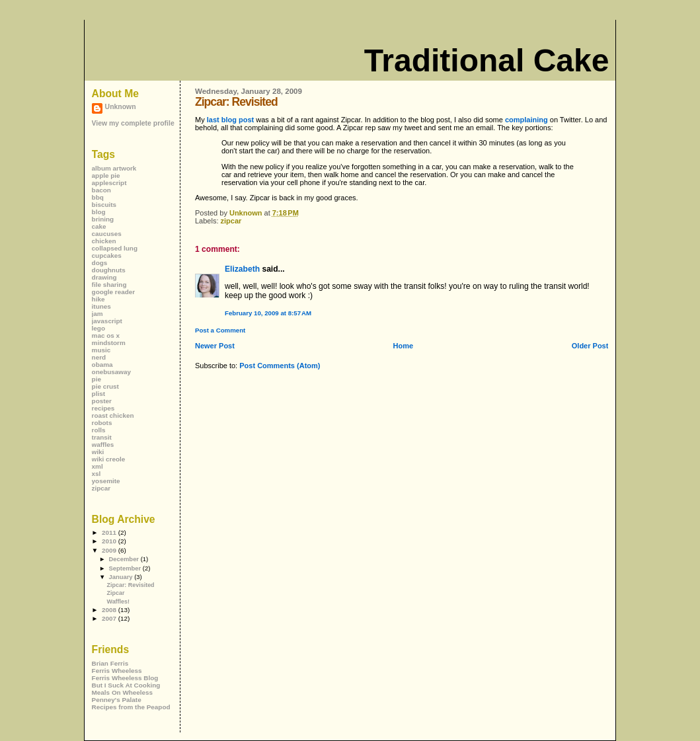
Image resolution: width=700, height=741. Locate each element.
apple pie (106, 175)
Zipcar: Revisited (131, 585)
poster (102, 401)
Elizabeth (242, 269)
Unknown (121, 107)
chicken (104, 241)
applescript (109, 183)
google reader (114, 292)
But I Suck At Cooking (126, 685)
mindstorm (109, 343)
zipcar (231, 221)
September (125, 568)
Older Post (590, 346)
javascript (107, 321)
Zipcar (116, 593)
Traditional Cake (487, 60)
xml (97, 466)
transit (102, 437)
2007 (110, 618)
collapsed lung (115, 248)
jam (97, 314)
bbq (98, 197)
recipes (103, 408)
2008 (110, 610)
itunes (101, 306)
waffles (103, 445)
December (124, 559)
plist (98, 394)
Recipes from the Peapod (131, 707)
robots (102, 423)
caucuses (107, 234)
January (121, 577)
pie (97, 379)
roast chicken (113, 415)
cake (99, 226)
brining (103, 219)
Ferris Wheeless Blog (125, 678)
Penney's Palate (117, 700)
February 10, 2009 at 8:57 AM (268, 313)
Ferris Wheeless (117, 671)
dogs (100, 263)
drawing (104, 277)
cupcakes (107, 255)
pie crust (105, 386)
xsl (97, 474)
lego (98, 328)
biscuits (104, 205)
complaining (526, 120)
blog (99, 212)
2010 (110, 541)
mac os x (106, 335)
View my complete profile (133, 123)
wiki (98, 452)
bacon (101, 190)
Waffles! (118, 602)
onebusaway (111, 372)
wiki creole (109, 459)
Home (404, 346)
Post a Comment (220, 330)
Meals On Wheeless (123, 692)
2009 (110, 550)
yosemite (106, 481)
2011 (110, 532)
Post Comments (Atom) (280, 366)
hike (98, 299)
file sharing (109, 285)
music (101, 350)
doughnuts (109, 270)
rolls (99, 430)
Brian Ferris (110, 663)
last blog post (231, 120)
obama (102, 365)
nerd (99, 357)
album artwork (114, 168)
